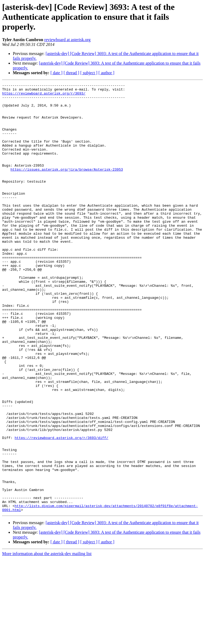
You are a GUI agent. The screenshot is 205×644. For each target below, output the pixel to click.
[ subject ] (89, 73)
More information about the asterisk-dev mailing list (47, 639)
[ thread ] (71, 73)
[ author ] (107, 73)
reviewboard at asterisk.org (67, 40)
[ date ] (56, 73)
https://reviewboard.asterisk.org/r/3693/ (44, 96)
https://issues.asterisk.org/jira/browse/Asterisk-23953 (67, 187)
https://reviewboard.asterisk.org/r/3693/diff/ (62, 509)
